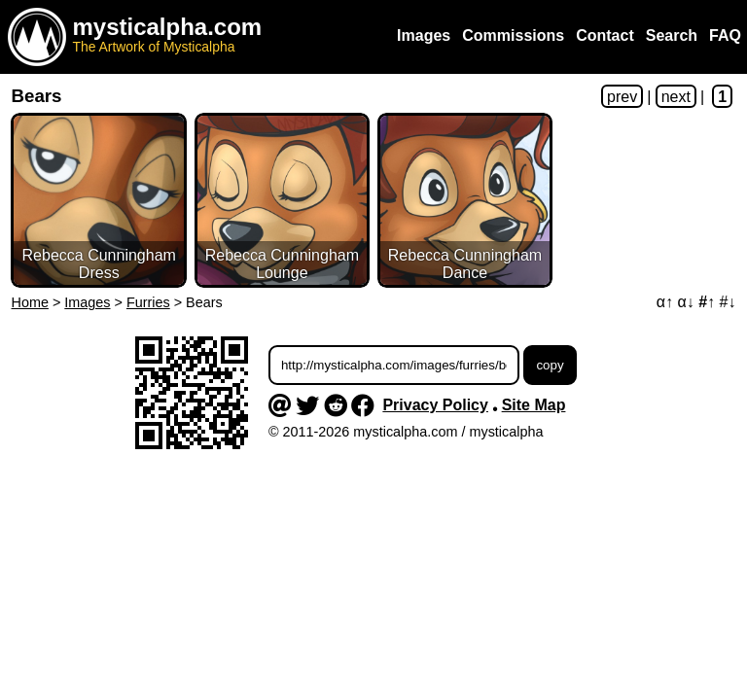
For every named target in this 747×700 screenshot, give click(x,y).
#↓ (728, 302)
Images (87, 302)
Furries (148, 302)
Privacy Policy (435, 405)
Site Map (534, 405)
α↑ (665, 302)
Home (30, 302)
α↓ (686, 302)
